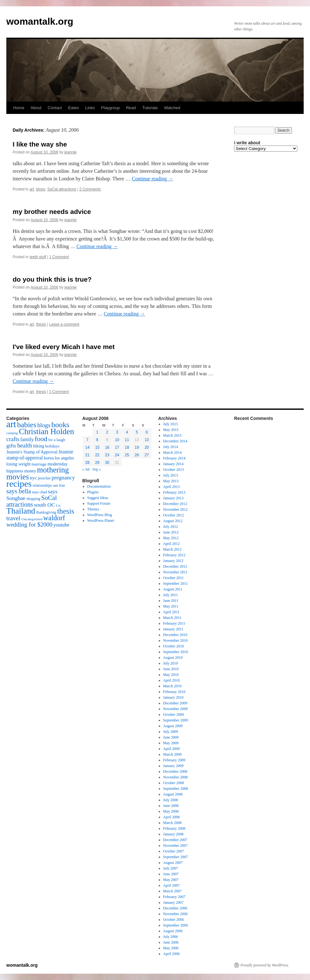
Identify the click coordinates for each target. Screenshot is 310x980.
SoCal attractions (62, 189)
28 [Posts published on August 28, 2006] (87, 463)
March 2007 (172, 891)
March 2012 (172, 549)
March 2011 (172, 618)
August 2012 (173, 521)
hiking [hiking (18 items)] (38, 446)
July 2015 (171, 424)
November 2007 (176, 846)
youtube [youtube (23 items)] (61, 525)
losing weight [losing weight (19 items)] (19, 464)
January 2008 (173, 834)
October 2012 (174, 515)
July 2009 (171, 732)
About (36, 108)
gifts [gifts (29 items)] (11, 446)
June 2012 (171, 532)
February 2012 (174, 555)
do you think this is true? (52, 279)
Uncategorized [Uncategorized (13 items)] (32, 519)
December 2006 (175, 908)
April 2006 (171, 954)
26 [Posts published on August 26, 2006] (137, 455)
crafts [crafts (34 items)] (13, 439)
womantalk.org (40, 21)
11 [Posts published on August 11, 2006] (127, 440)
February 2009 (174, 760)
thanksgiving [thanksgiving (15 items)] (46, 512)
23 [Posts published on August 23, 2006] (107, 455)
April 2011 (171, 612)
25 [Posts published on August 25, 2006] (127, 455)
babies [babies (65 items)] (27, 425)
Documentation (99, 486)
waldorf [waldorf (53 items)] (54, 518)
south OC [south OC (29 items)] (44, 505)
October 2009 (174, 715)
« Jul (86, 469)
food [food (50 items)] (41, 439)
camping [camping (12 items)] (12, 433)
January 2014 (173, 464)
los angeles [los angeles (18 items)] (64, 458)
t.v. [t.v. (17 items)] (59, 505)
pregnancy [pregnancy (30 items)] (63, 478)
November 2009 (176, 709)
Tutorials (150, 108)
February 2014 (174, 458)
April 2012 (171, 544)
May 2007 (171, 880)
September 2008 (176, 789)
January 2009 (173, 766)
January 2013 (173, 498)
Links (90, 108)
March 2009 (172, 754)
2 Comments (90, 189)
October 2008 (174, 783)
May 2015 (171, 430)
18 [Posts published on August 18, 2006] (127, 447)
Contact (55, 108)
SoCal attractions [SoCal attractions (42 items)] (32, 501)
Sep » (97, 469)
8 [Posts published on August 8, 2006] (97, 440)
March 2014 (172, 453)
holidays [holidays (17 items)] (52, 446)
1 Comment (59, 257)
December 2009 (175, 703)
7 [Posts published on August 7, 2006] (87, 440)
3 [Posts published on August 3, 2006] (117, 432)
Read (131, 108)
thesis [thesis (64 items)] (66, 511)
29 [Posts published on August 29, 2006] (97, 463)
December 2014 (175, 441)
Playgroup (111, 108)
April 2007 (171, 885)
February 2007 (174, 897)
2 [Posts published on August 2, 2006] (107, 432)
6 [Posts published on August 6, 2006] (147, 432)
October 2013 (174, 470)
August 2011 (173, 589)
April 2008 (171, 817)
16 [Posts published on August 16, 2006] (107, 447)
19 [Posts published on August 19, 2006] (137, 447)
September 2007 (176, 857)
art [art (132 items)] (11, 424)
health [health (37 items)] (25, 445)
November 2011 (175, 572)
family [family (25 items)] (27, 440)
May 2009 (171, 743)
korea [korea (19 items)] (49, 458)
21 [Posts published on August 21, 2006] (87, 455)
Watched (172, 108)
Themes (93, 509)
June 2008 (171, 806)
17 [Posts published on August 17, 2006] (117, 447)
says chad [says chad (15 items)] (40, 492)
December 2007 (175, 840)
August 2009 (173, 726)
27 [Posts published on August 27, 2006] (147, 455)
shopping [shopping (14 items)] (33, 499)
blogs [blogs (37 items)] (44, 425)
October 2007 (174, 851)
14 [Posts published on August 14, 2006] (87, 447)
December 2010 (175, 635)
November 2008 (176, 777)
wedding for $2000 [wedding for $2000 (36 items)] (29, 524)
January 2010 (173, 697)
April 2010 (171, 680)
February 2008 (174, 828)
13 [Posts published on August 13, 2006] (147, 440)
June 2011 (171, 601)
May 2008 (171, 811)
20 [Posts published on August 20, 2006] (147, 447)
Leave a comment (64, 324)
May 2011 (171, 606)
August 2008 (173, 794)
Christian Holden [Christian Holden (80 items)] (47, 431)
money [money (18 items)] (30, 471)
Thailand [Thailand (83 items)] (21, 511)
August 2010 (173, 658)
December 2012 (175, 504)
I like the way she (40, 144)
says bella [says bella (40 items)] (19, 491)
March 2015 (172, 435)
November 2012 (176, 509)
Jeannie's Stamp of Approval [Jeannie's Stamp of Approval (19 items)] (32, 452)
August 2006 (173, 931)
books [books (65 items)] (61, 425)
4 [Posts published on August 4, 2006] (127, 432)
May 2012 (171, 538)
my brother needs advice (52, 212)
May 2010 (171, 675)
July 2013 (171, 475)
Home (19, 108)
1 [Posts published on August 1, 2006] (97, 432)
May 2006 (171, 948)
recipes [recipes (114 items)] (19, 484)
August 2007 (173, 863)
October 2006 (174, 920)
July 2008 (171, 800)
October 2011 (174, 578)
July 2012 (171, 527)
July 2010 (171, 663)
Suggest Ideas (98, 498)
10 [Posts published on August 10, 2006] (117, 440)
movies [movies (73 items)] (18, 477)
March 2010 (172, 686)
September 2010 (176, 652)
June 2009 (171, 737)
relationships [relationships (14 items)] (42, 485)
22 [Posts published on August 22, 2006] (97, 455)
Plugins (93, 492)
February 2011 (174, 623)
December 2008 (175, 771)
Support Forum (99, 503)
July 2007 (171, 868)
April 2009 (171, 749)
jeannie (71, 152)
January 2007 (173, 902)
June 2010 (171, 669)
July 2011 (171, 595)
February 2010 (174, 692)
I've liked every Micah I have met (64, 347)
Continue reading (153, 179)
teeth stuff (38, 257)
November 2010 (176, 640)
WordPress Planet (101, 521)
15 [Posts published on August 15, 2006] (97, 447)
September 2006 (176, 925)
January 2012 (173, 561)
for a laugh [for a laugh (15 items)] (57, 440)
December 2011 (175, 566)
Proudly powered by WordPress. (265, 965)
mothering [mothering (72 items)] (53, 470)
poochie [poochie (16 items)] (44, 478)
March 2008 (172, 823)
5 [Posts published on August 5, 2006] (137, 432)
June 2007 (171, 874)
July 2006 (171, 937)
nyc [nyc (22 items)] (33, 478)
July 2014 (171, 447)
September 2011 (176, 584)
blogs (41, 189)
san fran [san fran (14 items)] (59, 485)
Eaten (73, 108)
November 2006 (176, 914)
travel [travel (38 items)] (13, 518)
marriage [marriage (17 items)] (39, 464)
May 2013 (171, 481)
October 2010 (174, 646)
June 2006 (171, 942)
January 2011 (173, 629)
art (32, 189)
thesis (41, 324)
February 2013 (174, 492)
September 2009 (176, 720)
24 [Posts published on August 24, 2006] (117, 455)
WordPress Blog (100, 515)
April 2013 (171, 487)
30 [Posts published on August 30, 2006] (107, 463)
